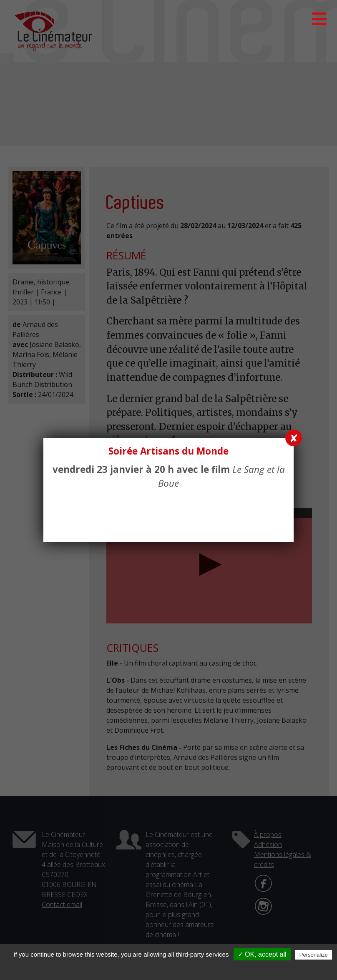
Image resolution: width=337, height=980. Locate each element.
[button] (319, 19)
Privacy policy (173, 968)
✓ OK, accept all (262, 954)
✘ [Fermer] (294, 438)
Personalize (314, 955)
